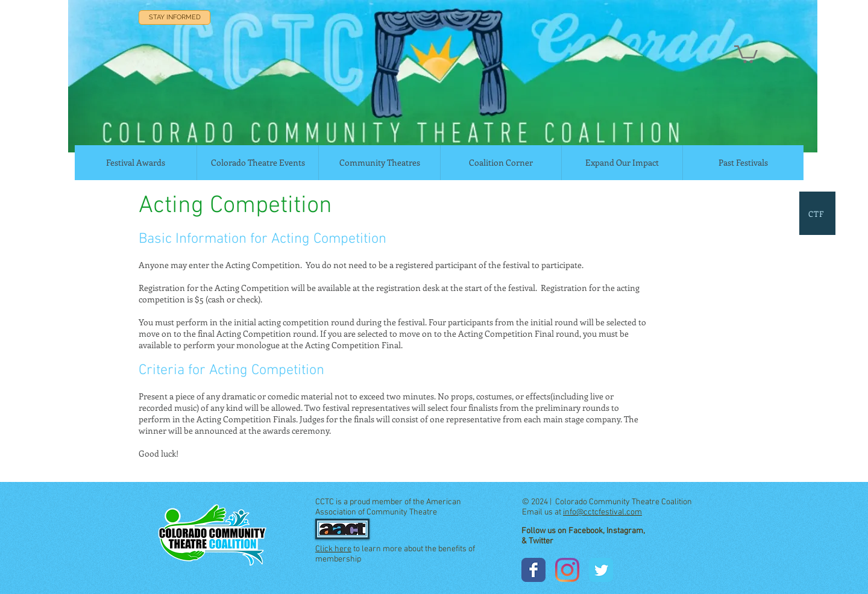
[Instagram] (567, 570)
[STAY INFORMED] (175, 17)
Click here (333, 549)
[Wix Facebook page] (533, 570)
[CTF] (817, 213)
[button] (746, 53)
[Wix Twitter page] (601, 570)
